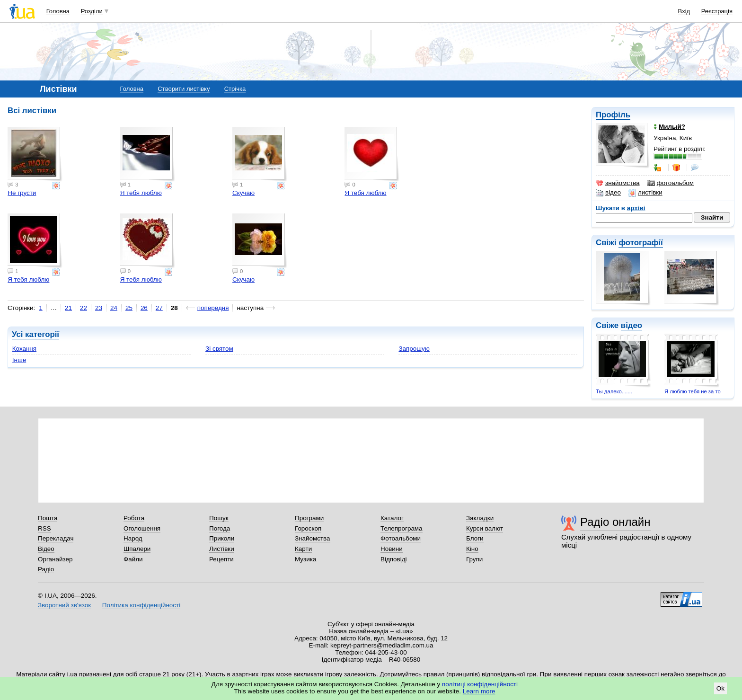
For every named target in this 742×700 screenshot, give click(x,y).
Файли (133, 559)
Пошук (219, 518)
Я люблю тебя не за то (693, 391)
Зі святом (219, 349)
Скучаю (243, 193)
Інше (19, 360)
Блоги (475, 538)
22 (84, 308)
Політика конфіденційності (141, 605)
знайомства (618, 183)
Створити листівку (184, 89)
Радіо (46, 569)
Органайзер (55, 559)
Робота (134, 518)
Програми (309, 518)
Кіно (472, 549)
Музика (305, 559)
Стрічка (235, 89)
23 (99, 308)
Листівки (222, 549)
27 (159, 308)
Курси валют (485, 528)
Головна (58, 11)
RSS (44, 528)
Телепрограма (402, 528)
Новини (392, 549)
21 (68, 308)
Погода (220, 528)
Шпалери (137, 549)
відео (608, 193)
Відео (46, 549)
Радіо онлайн (615, 522)
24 (114, 308)
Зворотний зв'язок (64, 605)
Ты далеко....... (614, 391)
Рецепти (221, 559)
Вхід (684, 11)
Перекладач (56, 538)
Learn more (479, 691)
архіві (636, 208)
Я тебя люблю (141, 193)
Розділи (92, 11)
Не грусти (22, 193)
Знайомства (313, 538)
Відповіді (394, 559)
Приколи (222, 538)
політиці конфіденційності (480, 684)
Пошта (48, 518)
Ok (720, 688)
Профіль (613, 115)
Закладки (480, 518)
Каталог (392, 518)
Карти (303, 549)
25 (129, 308)
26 (144, 308)
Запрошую (414, 349)
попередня (213, 308)
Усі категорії (35, 334)
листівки (645, 193)
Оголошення (142, 528)
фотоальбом (671, 183)
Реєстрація (717, 11)
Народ (133, 538)
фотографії (640, 243)
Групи (474, 559)
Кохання (24, 349)
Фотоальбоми (401, 538)
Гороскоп (308, 528)
